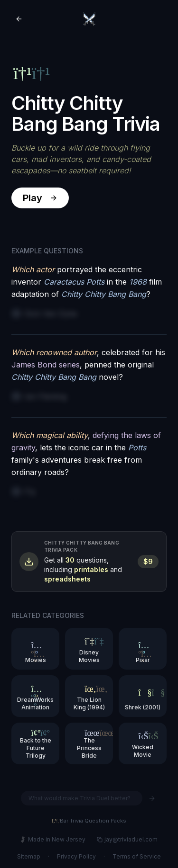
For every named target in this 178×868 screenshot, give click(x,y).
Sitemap (29, 856)
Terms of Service (137, 856)
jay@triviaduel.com (127, 839)
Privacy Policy (76, 856)
